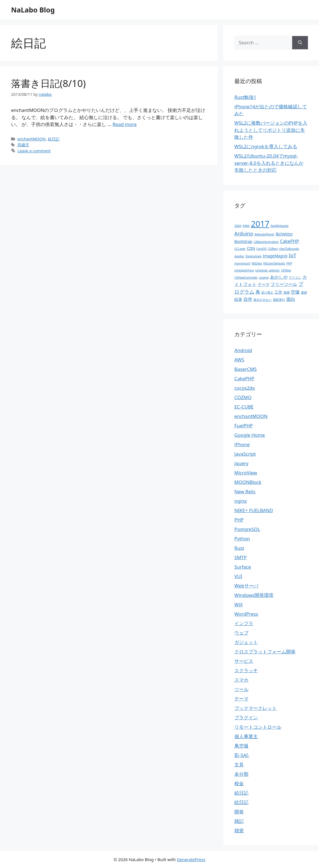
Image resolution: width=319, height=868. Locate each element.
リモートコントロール (258, 727)
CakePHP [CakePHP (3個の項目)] (290, 241)
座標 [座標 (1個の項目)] (287, 292)
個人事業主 (246, 736)
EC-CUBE (244, 407)
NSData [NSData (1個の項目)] (257, 263)
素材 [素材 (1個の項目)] (304, 292)
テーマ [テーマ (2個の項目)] (264, 284)
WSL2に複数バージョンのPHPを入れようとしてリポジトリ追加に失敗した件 (271, 130)
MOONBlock (248, 482)
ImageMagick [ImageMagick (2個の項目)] (275, 256)
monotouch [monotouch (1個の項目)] (242, 263)
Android (243, 350)
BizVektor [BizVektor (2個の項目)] (284, 234)
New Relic (245, 491)
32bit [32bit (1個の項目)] (238, 226)
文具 (239, 765)
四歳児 (23, 145)
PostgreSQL (247, 529)
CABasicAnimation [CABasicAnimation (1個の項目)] (266, 242)
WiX (238, 604)
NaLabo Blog (33, 10)
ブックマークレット (256, 708)
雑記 (239, 821)
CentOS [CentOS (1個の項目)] (261, 249)
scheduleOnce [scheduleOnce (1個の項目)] (244, 270)
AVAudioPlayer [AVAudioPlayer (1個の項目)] (264, 234)
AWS (239, 360)
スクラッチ (246, 670)
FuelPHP (243, 426)
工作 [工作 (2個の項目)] (278, 292)
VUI (238, 576)
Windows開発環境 (254, 595)
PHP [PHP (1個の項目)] (289, 263)
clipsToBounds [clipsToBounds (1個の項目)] (289, 249)
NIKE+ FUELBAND (254, 510)
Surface (243, 567)
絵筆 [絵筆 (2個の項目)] (238, 299)
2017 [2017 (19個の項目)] (260, 224)
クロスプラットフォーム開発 (265, 652)
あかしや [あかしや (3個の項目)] (279, 277)
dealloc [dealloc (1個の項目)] (239, 256)
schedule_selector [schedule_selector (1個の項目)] (267, 270)
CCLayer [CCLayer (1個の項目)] (240, 249)
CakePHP (244, 378)
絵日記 (54, 139)
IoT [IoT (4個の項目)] (293, 255)
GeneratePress (191, 859)
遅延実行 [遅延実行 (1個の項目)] (279, 300)
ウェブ (241, 633)
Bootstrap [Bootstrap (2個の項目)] (243, 241)
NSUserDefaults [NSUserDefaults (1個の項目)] (274, 263)
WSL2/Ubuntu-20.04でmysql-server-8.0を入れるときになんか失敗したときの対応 (269, 163)
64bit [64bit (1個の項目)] (246, 226)
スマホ (241, 680)
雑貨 (239, 830)
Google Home (250, 435)
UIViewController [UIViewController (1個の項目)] (246, 278)
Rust (239, 548)
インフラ (244, 623)
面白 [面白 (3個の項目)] (291, 299)
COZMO (243, 397)
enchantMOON (32, 139)
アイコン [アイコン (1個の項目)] (295, 278)
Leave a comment (34, 151)
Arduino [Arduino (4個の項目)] (244, 233)
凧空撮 (241, 746)
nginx (241, 501)
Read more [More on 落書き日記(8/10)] (125, 124)
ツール (241, 689)
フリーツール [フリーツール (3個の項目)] (284, 284)
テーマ (241, 699)
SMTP (241, 557)
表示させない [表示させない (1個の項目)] (263, 300)
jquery (241, 463)
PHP (239, 520)
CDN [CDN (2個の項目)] (251, 248)
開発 (239, 812)
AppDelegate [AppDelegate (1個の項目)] (280, 226)
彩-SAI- (242, 755)
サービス (244, 661)
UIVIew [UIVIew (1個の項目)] (286, 270)
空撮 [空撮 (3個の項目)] (295, 292)
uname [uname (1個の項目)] (264, 278)
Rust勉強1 (245, 97)
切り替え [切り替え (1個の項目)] (267, 292)
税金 (239, 783)
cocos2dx (245, 388)
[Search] (300, 43)
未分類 (241, 774)
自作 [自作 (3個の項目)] (248, 299)
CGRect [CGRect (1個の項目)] (273, 249)
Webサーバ (246, 586)
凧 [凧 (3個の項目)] (258, 292)
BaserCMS (246, 369)
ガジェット (246, 642)
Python (242, 539)
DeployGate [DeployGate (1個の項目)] (253, 256)
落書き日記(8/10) (48, 83)
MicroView (246, 473)
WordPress (246, 614)
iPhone (242, 444)
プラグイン (246, 717)
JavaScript (245, 454)
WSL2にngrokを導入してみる (266, 146)
